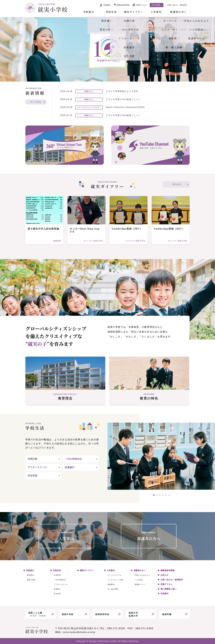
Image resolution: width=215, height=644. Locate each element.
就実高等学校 (102, 614)
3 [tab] (160, 495)
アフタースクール (37, 467)
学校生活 (111, 12)
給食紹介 (70, 467)
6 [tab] (169, 495)
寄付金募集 (156, 5)
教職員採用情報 (123, 5)
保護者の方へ (178, 12)
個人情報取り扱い (169, 589)
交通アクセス (141, 5)
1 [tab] (154, 495)
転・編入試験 (113, 589)
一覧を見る (176, 184)
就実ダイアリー (134, 12)
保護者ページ (140, 584)
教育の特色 (31, 580)
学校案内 (107, 5)
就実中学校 (68, 614)
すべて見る (36, 102)
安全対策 (32, 476)
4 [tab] (163, 495)
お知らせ (165, 575)
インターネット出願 (115, 580)
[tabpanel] (161, 456)
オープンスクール (115, 575)
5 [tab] (166, 495)
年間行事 (32, 459)
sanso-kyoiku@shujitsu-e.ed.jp (79, 632)
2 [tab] (157, 495)
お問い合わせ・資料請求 (177, 5)
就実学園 (167, 614)
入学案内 (156, 12)
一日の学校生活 (73, 459)
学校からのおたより (142, 575)
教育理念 (30, 575)
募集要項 (111, 584)
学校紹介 (89, 12)
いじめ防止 (139, 580)
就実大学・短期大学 (135, 614)
